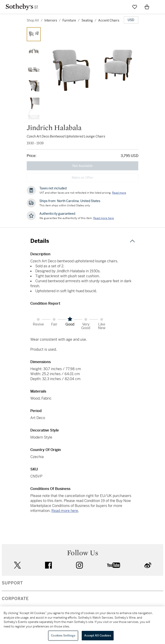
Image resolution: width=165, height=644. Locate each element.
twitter (17, 565)
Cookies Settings (63, 636)
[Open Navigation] (159, 7)
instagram (79, 565)
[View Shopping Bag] (147, 7)
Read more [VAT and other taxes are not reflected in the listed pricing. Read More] (119, 193)
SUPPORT (12, 583)
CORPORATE (15, 599)
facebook (48, 565)
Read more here (65, 511)
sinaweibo (148, 565)
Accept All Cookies (98, 636)
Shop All (33, 20)
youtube (114, 565)
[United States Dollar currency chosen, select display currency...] (131, 20)
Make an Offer (82, 178)
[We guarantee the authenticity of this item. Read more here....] (104, 218)
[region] (82, 625)
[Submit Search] (122, 7)
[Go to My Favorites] (135, 7)
